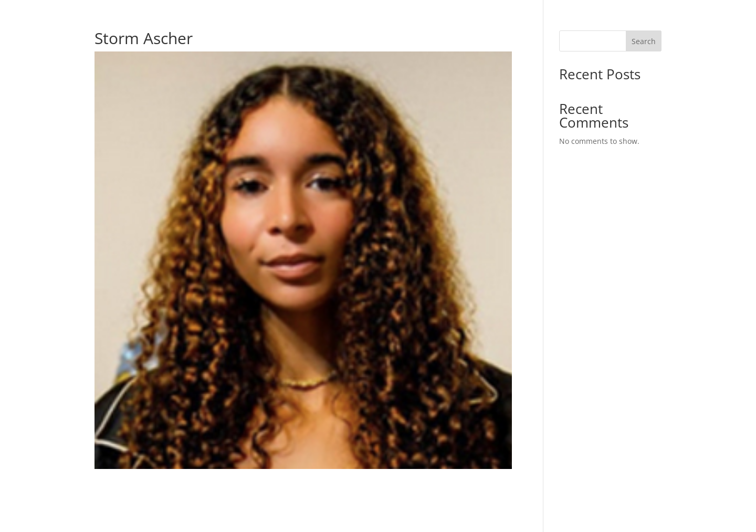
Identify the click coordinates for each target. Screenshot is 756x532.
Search (644, 41)
